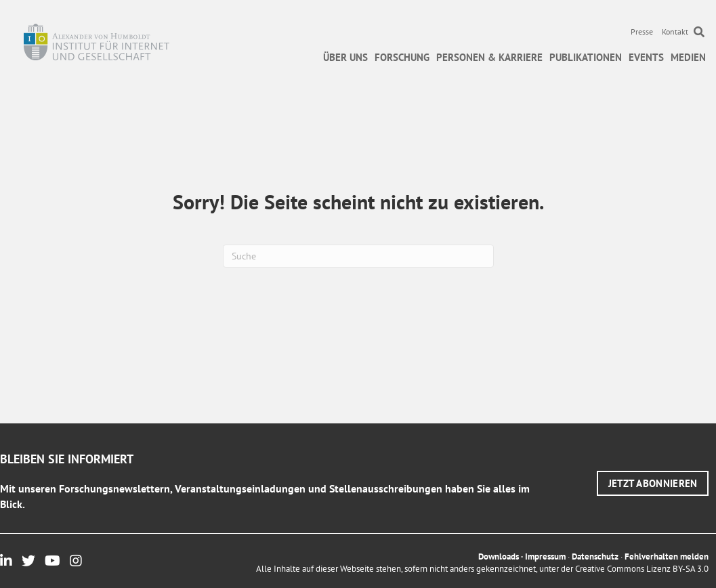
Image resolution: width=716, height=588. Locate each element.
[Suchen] (358, 256)
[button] (653, 483)
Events (646, 57)
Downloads (499, 556)
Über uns (345, 57)
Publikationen (586, 57)
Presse (642, 31)
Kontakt (675, 31)
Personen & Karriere (489, 57)
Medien (688, 57)
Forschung (402, 57)
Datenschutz (595, 556)
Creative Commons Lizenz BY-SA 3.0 (642, 569)
